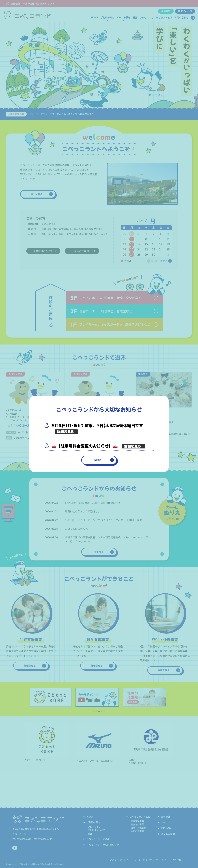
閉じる (98, 460)
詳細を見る (66, 432)
